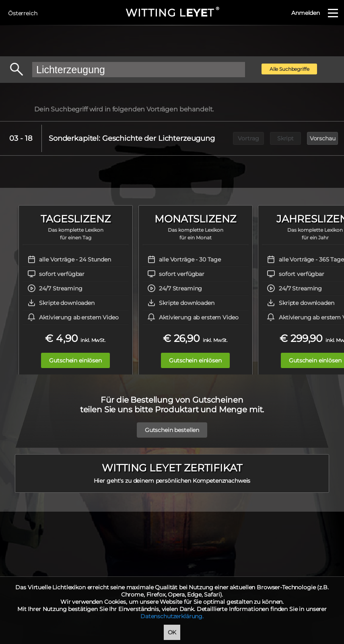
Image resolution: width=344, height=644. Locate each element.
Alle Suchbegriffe (289, 69)
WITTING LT (172, 13)
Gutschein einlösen (75, 360)
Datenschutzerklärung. (172, 616)
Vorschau (323, 138)
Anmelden (306, 13)
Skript (285, 138)
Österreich (23, 13)
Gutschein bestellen (172, 430)
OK (172, 632)
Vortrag (248, 138)
